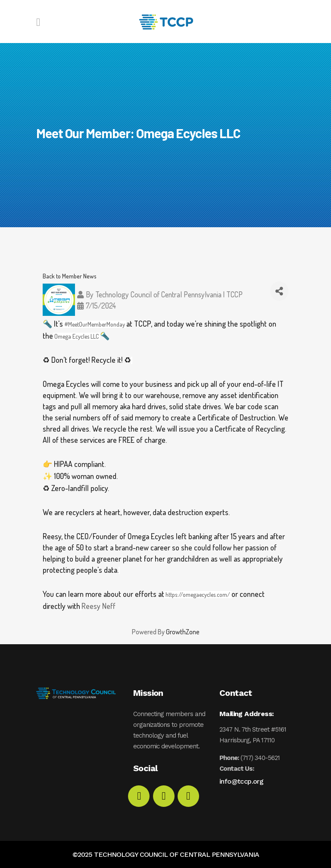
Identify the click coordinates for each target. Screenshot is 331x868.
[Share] (279, 291)
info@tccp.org (241, 781)
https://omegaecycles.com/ (198, 595)
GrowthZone (183, 632)
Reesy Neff (98, 606)
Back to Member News (70, 276)
